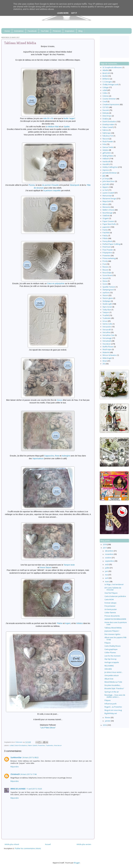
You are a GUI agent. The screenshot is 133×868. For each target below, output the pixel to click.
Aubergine (66, 456)
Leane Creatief (108, 193)
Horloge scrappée (112, 662)
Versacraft (107, 330)
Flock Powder (108, 142)
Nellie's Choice (108, 210)
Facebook (32, 31)
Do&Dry (106, 119)
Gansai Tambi (108, 147)
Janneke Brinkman (110, 173)
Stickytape (107, 301)
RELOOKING (109, 666)
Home (7, 31)
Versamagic (107, 338)
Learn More (63, 13)
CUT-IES (106, 107)
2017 (105, 548)
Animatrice (19, 31)
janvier (108, 721)
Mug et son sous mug (113, 710)
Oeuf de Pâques (111, 593)
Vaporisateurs (38, 459)
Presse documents (112, 616)
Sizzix (105, 284)
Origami (106, 218)
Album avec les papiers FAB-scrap (116, 638)
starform (106, 293)
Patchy (105, 236)
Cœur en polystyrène (56, 283)
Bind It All (106, 73)
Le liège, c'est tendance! (114, 584)
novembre (109, 554)
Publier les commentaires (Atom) (28, 848)
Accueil (48, 844)
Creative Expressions (111, 105)
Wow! (105, 361)
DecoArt (106, 110)
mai (107, 575)
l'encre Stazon (45, 567)
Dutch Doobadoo (21, 745)
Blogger (77, 863)
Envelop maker (108, 124)
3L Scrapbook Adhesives (112, 67)
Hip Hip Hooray (110, 659)
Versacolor (107, 327)
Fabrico (105, 130)
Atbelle (105, 70)
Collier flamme (110, 613)
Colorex (106, 96)
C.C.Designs (107, 82)
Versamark (107, 341)
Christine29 (15, 774)
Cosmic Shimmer (109, 99)
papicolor (106, 227)
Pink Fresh (107, 247)
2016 (105, 725)
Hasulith (106, 164)
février (108, 718)
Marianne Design (109, 199)
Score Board (107, 275)
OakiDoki (106, 216)
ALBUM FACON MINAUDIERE (115, 619)
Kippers (106, 187)
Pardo (105, 230)
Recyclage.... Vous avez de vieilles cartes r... (115, 696)
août (107, 564)
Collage (105, 87)
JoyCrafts (106, 184)
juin (107, 571)
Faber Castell (33, 745)
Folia (104, 144)
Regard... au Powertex (113, 707)
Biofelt (105, 76)
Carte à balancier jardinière (115, 596)
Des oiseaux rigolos (112, 634)
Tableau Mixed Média (113, 628)
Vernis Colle (107, 324)
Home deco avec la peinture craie (116, 623)
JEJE (104, 176)
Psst (104, 264)
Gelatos (106, 150)
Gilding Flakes (108, 156)
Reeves (106, 267)
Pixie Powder (108, 250)
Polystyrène (107, 253)
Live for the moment (112, 656)
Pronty (105, 261)
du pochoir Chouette (50, 185)
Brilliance (106, 79)
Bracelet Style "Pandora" (114, 688)
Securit (105, 278)
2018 (105, 544)
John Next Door (109, 181)
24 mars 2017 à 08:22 (30, 758)
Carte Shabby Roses (113, 646)
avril (107, 578)
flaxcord (106, 139)
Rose (57, 456)
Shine (105, 281)
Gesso (60, 400)
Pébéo (105, 238)
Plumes (32, 185)
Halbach (106, 159)
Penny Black (107, 241)
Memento (106, 207)
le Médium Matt (52, 127)
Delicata (106, 113)
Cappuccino (49, 456)
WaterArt (106, 352)
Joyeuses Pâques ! (112, 631)
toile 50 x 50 (48, 118)
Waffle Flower (108, 347)
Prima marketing (109, 258)
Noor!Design (108, 213)
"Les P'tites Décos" (48, 728)
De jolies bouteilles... (113, 685)
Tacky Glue (107, 310)
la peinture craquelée (52, 190)
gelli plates (107, 153)
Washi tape (107, 349)
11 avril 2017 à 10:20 (34, 789)
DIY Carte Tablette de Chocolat (113, 589)
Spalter (67, 127)
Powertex (41, 745)
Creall (105, 102)
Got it (74, 13)
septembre (110, 561)
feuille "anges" (69, 118)
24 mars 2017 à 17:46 (28, 774)
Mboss (105, 204)
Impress (106, 170)
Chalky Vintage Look (110, 85)
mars (107, 582)
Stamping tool (108, 290)
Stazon (105, 295)
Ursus (105, 321)
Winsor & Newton (110, 355)
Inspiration (70, 31)
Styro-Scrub (107, 307)
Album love (109, 679)
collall (12, 745)
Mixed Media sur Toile (113, 682)
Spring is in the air (112, 692)
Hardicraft (106, 162)
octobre (108, 558)
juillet (107, 568)
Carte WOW (109, 600)
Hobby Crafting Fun (110, 167)
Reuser (105, 270)
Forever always (110, 603)
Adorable (108, 669)
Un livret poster (111, 609)
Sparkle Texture (109, 287)
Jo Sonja (106, 179)
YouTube (45, 31)
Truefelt (106, 315)
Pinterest (57, 31)
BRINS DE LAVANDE (18, 789)
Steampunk (74, 185)
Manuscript (107, 196)
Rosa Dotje (107, 273)
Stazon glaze (108, 298)
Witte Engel (107, 358)
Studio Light (107, 304)
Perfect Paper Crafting (111, 244)
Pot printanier (110, 606)
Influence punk (110, 704)
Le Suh (105, 190)
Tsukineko (49, 745)
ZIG (104, 364)
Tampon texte (69, 565)
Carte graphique (111, 649)
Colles (105, 93)
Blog (80, 31)
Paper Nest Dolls (109, 224)
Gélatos (80, 623)
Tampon (106, 312)
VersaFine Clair (108, 335)
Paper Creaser (108, 221)
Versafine (106, 332)
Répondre (15, 767)
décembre (109, 551)
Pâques (108, 643)
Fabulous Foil (108, 136)
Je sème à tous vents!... (114, 672)
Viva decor (58, 745)
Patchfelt (106, 233)
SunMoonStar (16, 758)
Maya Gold (107, 201)
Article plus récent (12, 844)
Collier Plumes (110, 653)
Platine (60, 623)
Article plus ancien (84, 844)
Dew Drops (107, 116)
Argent (68, 623)
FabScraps (107, 133)
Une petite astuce (112, 675)
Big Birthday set (111, 713)
